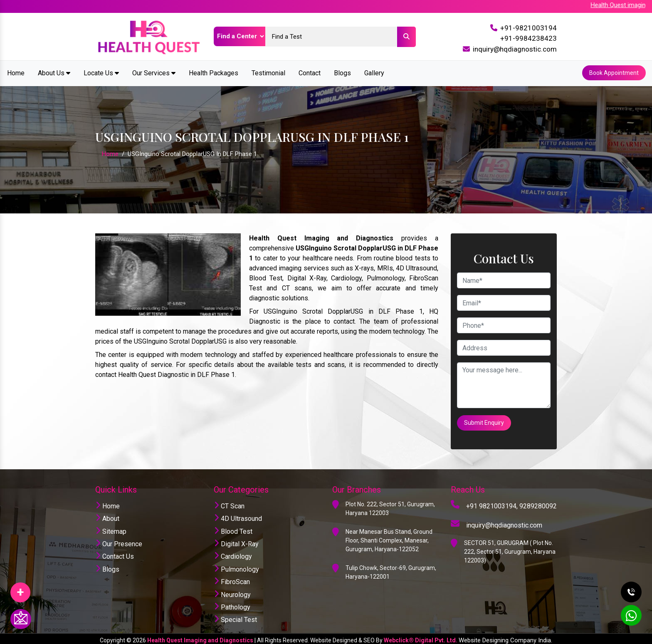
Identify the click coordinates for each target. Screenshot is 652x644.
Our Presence (119, 541)
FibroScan (232, 579)
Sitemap (111, 528)
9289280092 (538, 503)
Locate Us (101, 72)
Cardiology (233, 554)
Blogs (342, 72)
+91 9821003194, (492, 503)
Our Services (154, 72)
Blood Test (233, 528)
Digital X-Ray (236, 541)
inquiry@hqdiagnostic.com (515, 49)
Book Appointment (614, 72)
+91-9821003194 (529, 28)
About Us (54, 72)
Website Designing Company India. (505, 637)
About (107, 516)
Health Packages (214, 72)
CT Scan (229, 503)
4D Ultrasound (238, 516)
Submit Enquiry (484, 421)
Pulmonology (236, 566)
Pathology (232, 604)
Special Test (235, 617)
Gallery (374, 72)
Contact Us (115, 554)
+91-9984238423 (529, 38)
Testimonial (268, 72)
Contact (310, 72)
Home (16, 72)
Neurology (232, 591)
